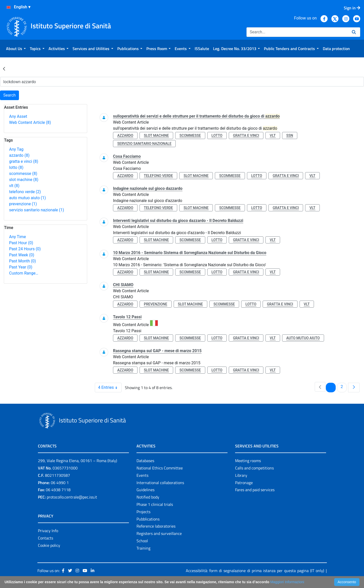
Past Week (22, 255)
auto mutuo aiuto (27, 198)
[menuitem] (16, 49)
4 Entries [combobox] (110, 388)
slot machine (24, 180)
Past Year (21, 267)
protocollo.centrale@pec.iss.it (72, 497)
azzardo (19, 155)
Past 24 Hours (25, 249)
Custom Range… (24, 273)
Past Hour (21, 243)
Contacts (45, 538)
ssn (290, 135)
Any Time (17, 237)
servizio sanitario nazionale (37, 210)
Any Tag (16, 149)
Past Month (22, 261)
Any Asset (18, 116)
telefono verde (25, 192)
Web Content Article (30, 122)
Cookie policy (49, 545)
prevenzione (23, 204)
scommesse (23, 174)
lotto (16, 167)
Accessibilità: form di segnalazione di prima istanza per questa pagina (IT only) (255, 571)
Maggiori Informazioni (287, 582)
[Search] (297, 32)
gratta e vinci (24, 161)
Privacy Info (48, 531)
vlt (14, 186)
